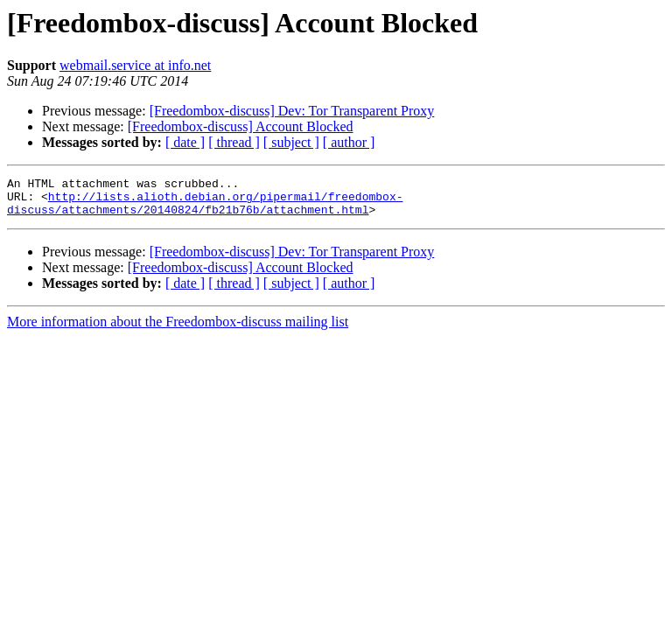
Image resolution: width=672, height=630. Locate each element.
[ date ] (185, 142)
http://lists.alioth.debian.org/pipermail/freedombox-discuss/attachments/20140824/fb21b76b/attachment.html (205, 209)
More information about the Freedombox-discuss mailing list (178, 329)
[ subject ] (291, 142)
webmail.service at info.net (135, 65)
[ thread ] (234, 142)
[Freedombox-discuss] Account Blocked (241, 126)
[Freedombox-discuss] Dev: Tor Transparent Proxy (292, 111)
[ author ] (349, 142)
